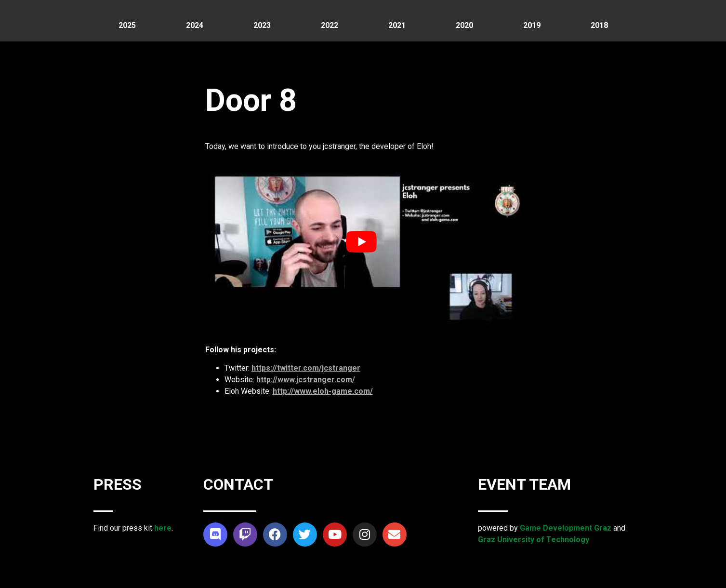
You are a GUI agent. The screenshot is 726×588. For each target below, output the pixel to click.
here (163, 528)
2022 (330, 25)
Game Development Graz (566, 528)
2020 (464, 25)
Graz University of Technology (534, 540)
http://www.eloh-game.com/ (323, 391)
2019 (532, 25)
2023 (262, 25)
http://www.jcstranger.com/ (306, 380)
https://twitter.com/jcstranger (306, 368)
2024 (195, 25)
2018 (599, 25)
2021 (397, 25)
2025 (127, 25)
